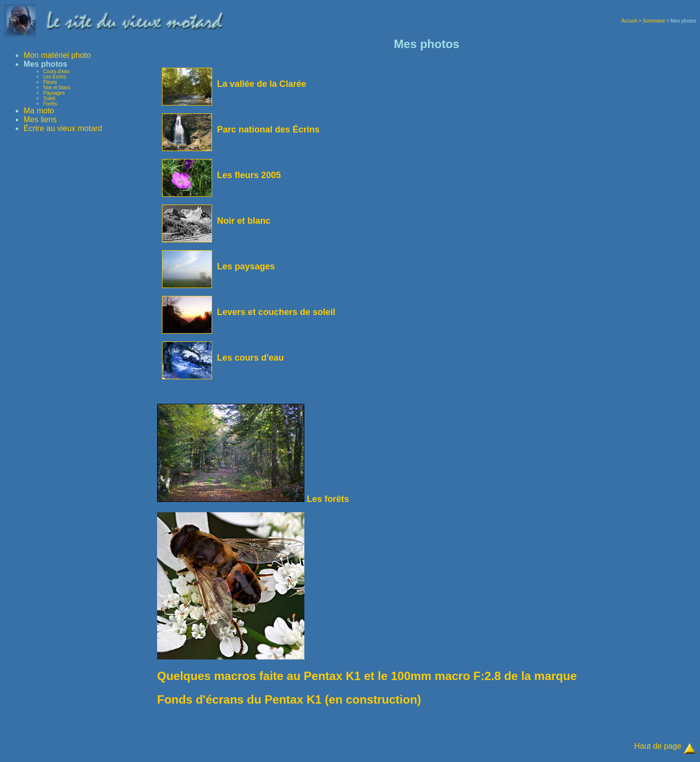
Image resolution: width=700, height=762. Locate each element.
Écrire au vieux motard (63, 128)
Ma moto (39, 111)
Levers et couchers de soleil (249, 312)
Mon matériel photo (57, 55)
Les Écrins (55, 77)
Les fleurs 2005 (221, 175)
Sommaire (654, 21)
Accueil (629, 21)
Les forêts (253, 499)
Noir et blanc (57, 88)
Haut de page (658, 746)
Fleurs (50, 82)
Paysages (54, 93)
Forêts (50, 104)
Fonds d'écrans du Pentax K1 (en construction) (289, 699)
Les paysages (218, 266)
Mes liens (40, 119)
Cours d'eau (56, 71)
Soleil (49, 98)
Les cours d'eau (223, 358)
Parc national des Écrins (241, 130)
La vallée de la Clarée (234, 84)
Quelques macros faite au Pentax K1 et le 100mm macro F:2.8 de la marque (367, 676)
